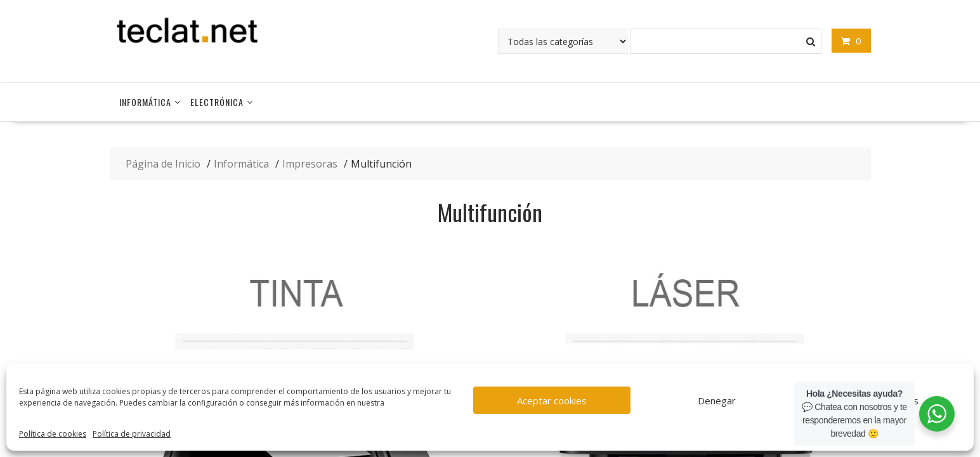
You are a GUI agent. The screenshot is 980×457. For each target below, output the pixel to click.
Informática (145, 102)
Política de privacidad (132, 434)
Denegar (717, 401)
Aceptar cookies (552, 401)
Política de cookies (53, 434)
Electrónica (217, 102)
